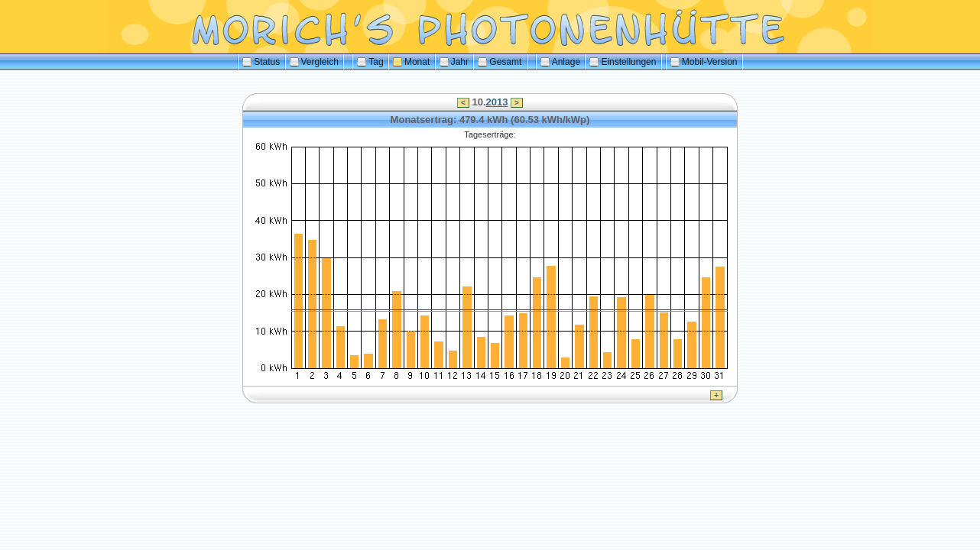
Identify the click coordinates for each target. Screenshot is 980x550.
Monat (411, 62)
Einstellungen (623, 62)
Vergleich (314, 62)
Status (261, 62)
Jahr (454, 62)
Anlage (560, 62)
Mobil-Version (704, 62)
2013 (497, 102)
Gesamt (500, 62)
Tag (370, 62)
